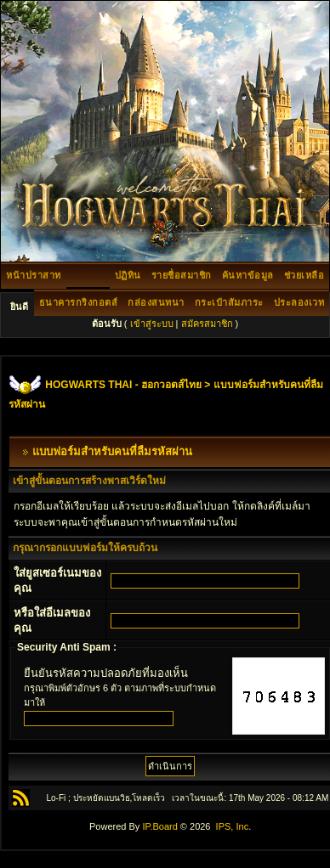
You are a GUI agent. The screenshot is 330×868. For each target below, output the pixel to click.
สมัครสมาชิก (207, 324)
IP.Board (159, 826)
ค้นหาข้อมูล (248, 275)
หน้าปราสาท (34, 275)
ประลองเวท (299, 302)
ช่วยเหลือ (304, 275)
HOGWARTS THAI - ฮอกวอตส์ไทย (123, 385)
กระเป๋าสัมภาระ (229, 302)
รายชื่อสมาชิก (182, 275)
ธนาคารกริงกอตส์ (79, 302)
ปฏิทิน (128, 275)
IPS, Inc (233, 826)
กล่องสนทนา (156, 302)
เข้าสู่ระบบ (152, 324)
